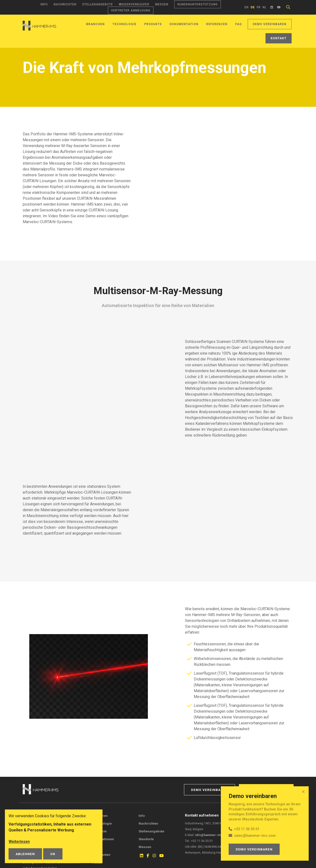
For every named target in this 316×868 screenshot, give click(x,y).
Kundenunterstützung (198, 4)
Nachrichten (65, 4)
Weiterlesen (19, 842)
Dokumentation (184, 24)
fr (259, 7)
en (247, 7)
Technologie (124, 24)
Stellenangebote (98, 4)
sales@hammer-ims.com (255, 836)
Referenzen (217, 24)
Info (44, 4)
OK (53, 854)
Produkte (153, 24)
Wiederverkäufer (134, 4)
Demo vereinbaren (270, 24)
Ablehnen (25, 854)
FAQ (239, 24)
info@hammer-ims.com (213, 835)
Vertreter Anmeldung (131, 10)
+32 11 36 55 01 (247, 829)
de (253, 7)
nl (265, 7)
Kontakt (279, 38)
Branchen (95, 24)
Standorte (146, 839)
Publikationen (103, 839)
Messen (162, 4)
